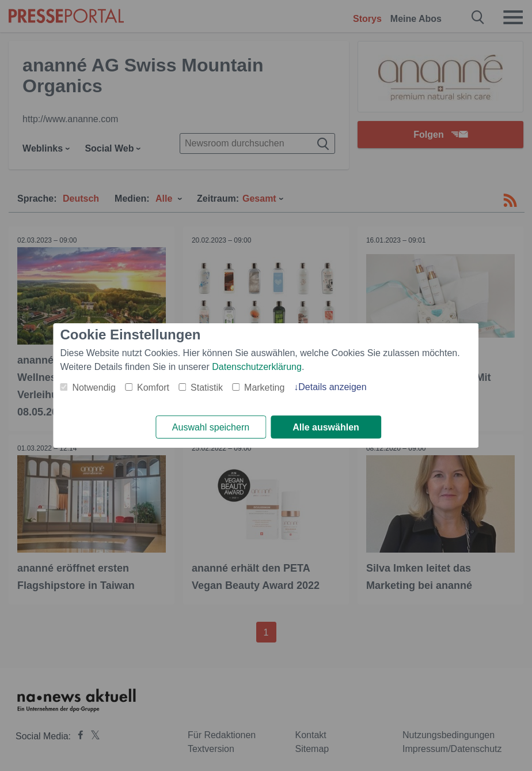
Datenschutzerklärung (257, 367)
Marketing (264, 388)
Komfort (153, 388)
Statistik (207, 388)
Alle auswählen (326, 427)
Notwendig (94, 388)
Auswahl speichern (211, 427)
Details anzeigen (332, 387)
